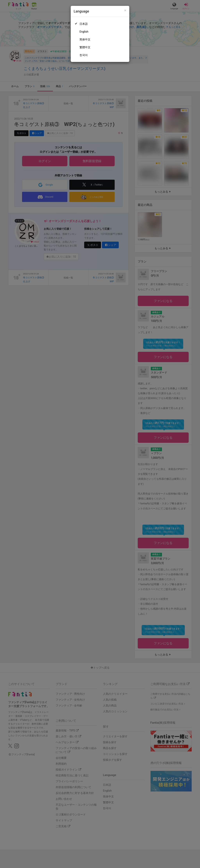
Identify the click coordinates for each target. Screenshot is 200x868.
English (84, 32)
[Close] (125, 10)
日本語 (84, 24)
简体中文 (85, 39)
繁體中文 (85, 47)
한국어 (84, 55)
